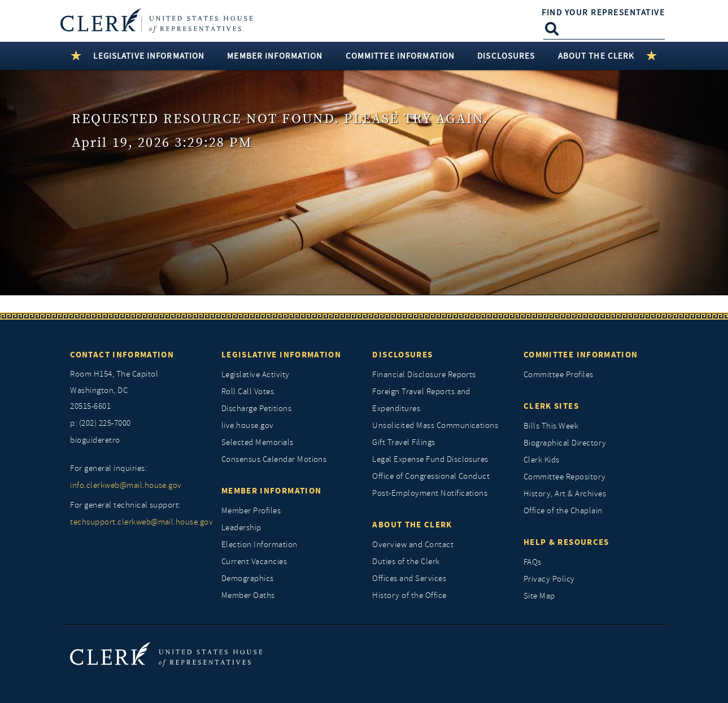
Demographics (248, 578)
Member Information (271, 491)
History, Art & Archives (565, 494)
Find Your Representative (603, 12)
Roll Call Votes (248, 392)
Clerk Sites (551, 406)
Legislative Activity (256, 375)
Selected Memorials (258, 442)
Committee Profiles (559, 375)
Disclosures (402, 355)
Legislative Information (281, 355)
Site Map (539, 596)
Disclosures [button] (506, 56)
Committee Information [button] (400, 56)
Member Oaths (248, 595)
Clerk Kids (542, 460)
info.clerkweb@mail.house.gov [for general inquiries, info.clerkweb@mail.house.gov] (126, 485)
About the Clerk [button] (596, 56)
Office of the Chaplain (563, 511)
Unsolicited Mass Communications (435, 425)
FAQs (533, 562)
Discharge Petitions (256, 409)
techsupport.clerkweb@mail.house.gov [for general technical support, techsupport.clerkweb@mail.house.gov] (137, 522)
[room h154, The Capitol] (137, 391)
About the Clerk (412, 525)
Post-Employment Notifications (430, 493)
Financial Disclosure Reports (424, 375)
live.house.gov (248, 425)
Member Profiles (251, 511)
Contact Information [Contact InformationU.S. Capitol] (122, 355)
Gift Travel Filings (404, 442)
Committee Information (581, 355)
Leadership (241, 528)
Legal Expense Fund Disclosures (430, 459)
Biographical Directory (565, 443)
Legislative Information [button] (149, 56)
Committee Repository (565, 477)
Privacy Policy (549, 579)
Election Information (260, 545)
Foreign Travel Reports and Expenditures (421, 400)
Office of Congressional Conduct (431, 476)
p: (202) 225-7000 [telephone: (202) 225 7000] (100, 423)
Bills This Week (551, 426)
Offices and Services (409, 578)
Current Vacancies (254, 562)
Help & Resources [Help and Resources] (566, 542)
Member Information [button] (275, 56)
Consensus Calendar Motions (274, 459)
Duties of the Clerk (406, 562)
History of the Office (409, 595)
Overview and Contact (413, 545)
